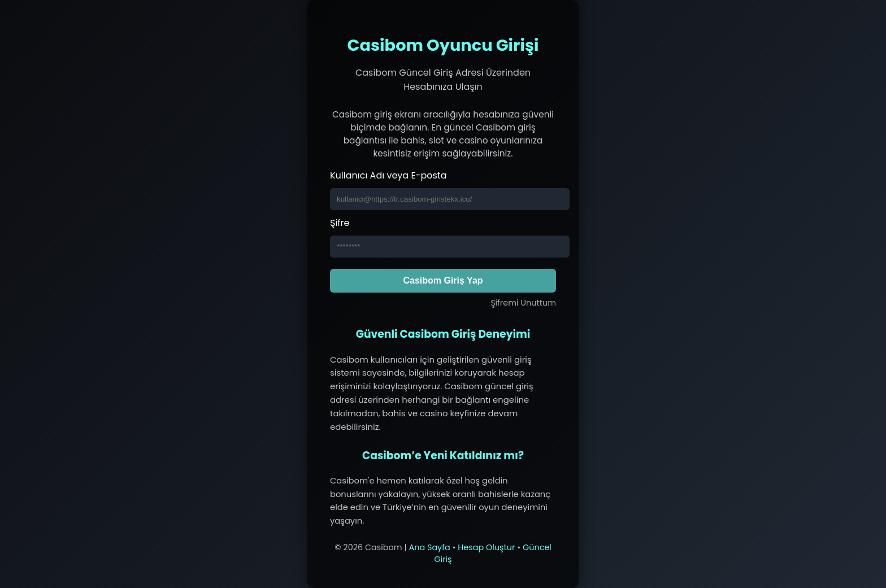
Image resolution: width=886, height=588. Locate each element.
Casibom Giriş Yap (443, 280)
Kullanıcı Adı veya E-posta (388, 175)
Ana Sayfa (429, 547)
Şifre (340, 223)
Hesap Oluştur (486, 547)
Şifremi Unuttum (523, 303)
